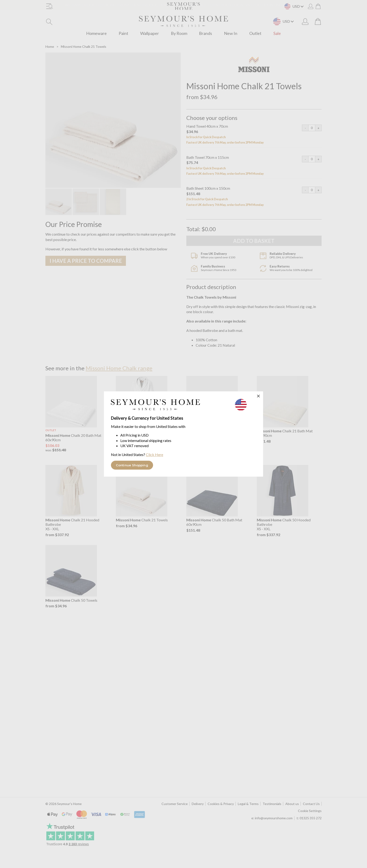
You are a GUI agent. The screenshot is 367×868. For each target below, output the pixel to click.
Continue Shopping (132, 465)
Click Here (154, 454)
